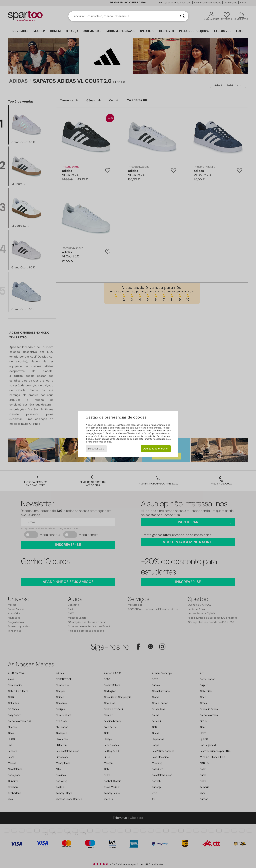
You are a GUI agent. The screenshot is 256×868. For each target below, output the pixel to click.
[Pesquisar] (182, 16)
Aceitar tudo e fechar (155, 449)
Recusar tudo (96, 449)
